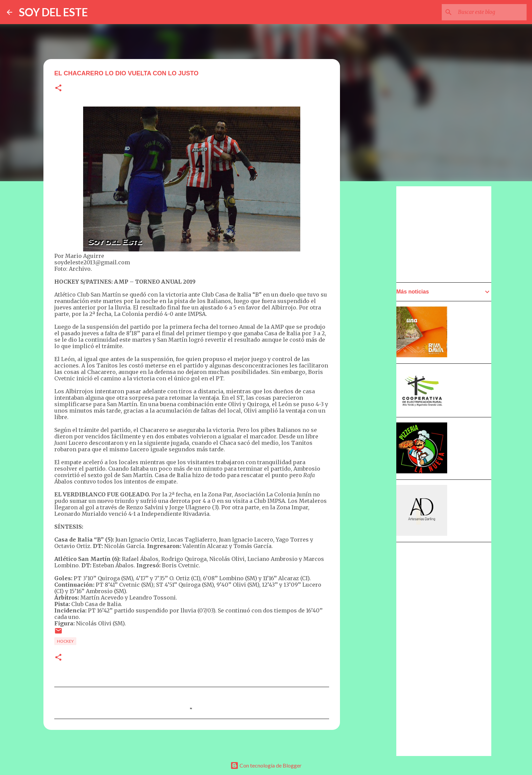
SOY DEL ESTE (53, 12)
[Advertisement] (373, 379)
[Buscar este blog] (491, 12)
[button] (58, 88)
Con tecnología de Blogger (266, 765)
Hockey (65, 641)
